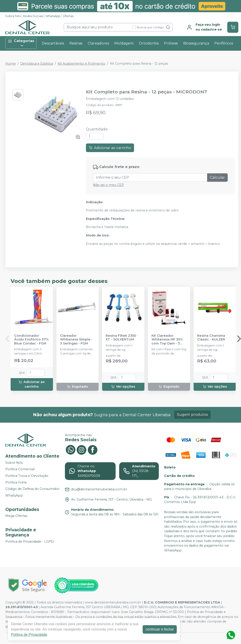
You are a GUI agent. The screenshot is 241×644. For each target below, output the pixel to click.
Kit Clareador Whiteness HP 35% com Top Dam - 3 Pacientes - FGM (167, 340)
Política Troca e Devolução (27, 476)
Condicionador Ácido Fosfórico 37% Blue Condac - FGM (31, 340)
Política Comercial (20, 469)
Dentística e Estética (37, 64)
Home (11, 64)
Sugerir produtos (192, 415)
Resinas (76, 43)
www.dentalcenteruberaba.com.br (113, 602)
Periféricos (224, 43)
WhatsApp (53, 16)
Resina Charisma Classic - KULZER (211, 338)
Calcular (217, 177)
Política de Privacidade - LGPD (30, 542)
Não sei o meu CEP (109, 185)
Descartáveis (53, 43)
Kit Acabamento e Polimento (81, 64)
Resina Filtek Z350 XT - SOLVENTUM (121, 338)
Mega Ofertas (16, 516)
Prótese (171, 43)
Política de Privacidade (29, 635)
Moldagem (124, 43)
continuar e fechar (160, 629)
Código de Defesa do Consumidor (32, 489)
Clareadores (98, 43)
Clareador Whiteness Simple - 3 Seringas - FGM (76, 340)
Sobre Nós (13, 16)
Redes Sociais (33, 16)
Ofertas (68, 16)
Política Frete (16, 482)
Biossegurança (196, 43)
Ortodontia (149, 43)
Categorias (21, 43)
